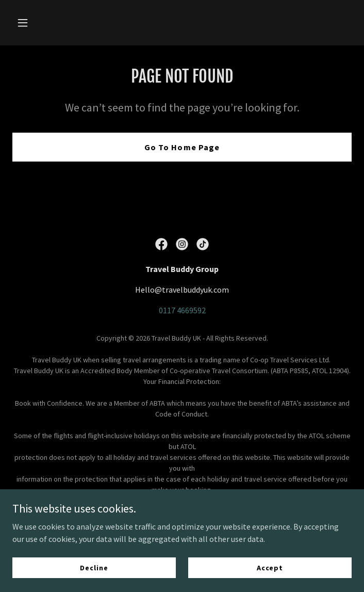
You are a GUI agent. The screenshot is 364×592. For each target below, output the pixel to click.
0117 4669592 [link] (182, 310)
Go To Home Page (182, 147)
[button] (38, 23)
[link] (161, 244)
